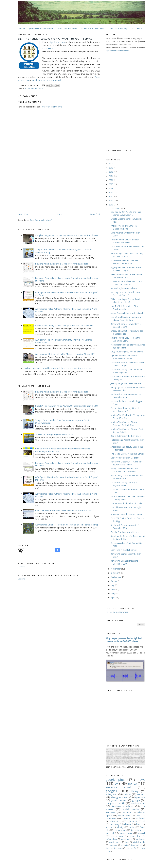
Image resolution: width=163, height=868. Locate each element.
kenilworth (141, 818)
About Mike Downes (68, 28)
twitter (127, 794)
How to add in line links (51, 107)
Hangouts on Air (115, 803)
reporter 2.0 (131, 848)
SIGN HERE (47, 48)
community (111, 818)
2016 (111, 180)
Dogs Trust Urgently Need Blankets (127, 352)
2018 (111, 172)
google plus (115, 780)
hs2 (144, 821)
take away (115, 824)
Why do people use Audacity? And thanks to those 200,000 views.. (124, 640)
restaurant (127, 812)
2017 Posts (137, 28)
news (28, 88)
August (114, 581)
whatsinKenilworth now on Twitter (126, 514)
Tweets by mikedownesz (117, 612)
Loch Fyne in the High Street (124, 550)
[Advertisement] (42, 190)
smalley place (126, 833)
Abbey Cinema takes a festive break (127, 313)
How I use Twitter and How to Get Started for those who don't (64, 510)
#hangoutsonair (120, 797)
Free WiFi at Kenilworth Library (125, 532)
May (113, 593)
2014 (111, 188)
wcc (138, 815)
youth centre (38, 88)
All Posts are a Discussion (93, 28)
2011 (111, 201)
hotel (139, 824)
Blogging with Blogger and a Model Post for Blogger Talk (61, 264)
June (113, 589)
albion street (116, 821)
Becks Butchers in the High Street (126, 436)
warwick (142, 833)
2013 (111, 192)
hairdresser (111, 812)
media (132, 827)
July (113, 585)
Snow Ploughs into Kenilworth (124, 288)
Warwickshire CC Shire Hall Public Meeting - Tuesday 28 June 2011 (65, 354)
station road (138, 803)
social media (131, 809)
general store (117, 836)
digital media (139, 842)
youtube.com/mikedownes (42, 28)
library (135, 791)
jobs (127, 842)
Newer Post (23, 214)
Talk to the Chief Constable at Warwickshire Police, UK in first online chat (58, 368)
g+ (116, 783)
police (132, 783)
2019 (111, 168)
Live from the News (114, 848)
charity (120, 827)
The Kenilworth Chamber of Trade (126, 503)
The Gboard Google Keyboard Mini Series (54, 434)
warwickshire (124, 815)
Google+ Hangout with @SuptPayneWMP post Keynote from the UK (67, 235)
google (136, 800)
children (128, 824)
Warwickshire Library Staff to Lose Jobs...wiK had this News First (64, 325)
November (116, 569)
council (141, 794)
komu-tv (124, 845)
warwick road (118, 787)
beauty (109, 827)
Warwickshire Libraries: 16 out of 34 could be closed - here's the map (67, 525)
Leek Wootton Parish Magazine (125, 458)
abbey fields (136, 836)
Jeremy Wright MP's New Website (126, 383)
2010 (111, 205)
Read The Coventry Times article (47, 80)
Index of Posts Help (119, 28)
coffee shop (111, 839)
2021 (111, 164)
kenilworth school (123, 806)
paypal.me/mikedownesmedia (117, 51)
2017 (111, 176)
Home (22, 28)
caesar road (120, 830)
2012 (111, 196)
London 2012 (137, 845)
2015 (111, 184)
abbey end (111, 794)
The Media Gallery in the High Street (127, 454)
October (115, 573)
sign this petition (57, 42)
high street (132, 821)
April (113, 597)
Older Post (95, 214)
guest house (115, 842)
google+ (111, 791)
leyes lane (140, 797)
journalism (136, 830)
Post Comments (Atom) (41, 220)
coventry (126, 818)
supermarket (127, 839)
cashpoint (141, 839)
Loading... (22, 567)
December (116, 208)
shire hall (110, 833)
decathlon (113, 845)
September (116, 577)
